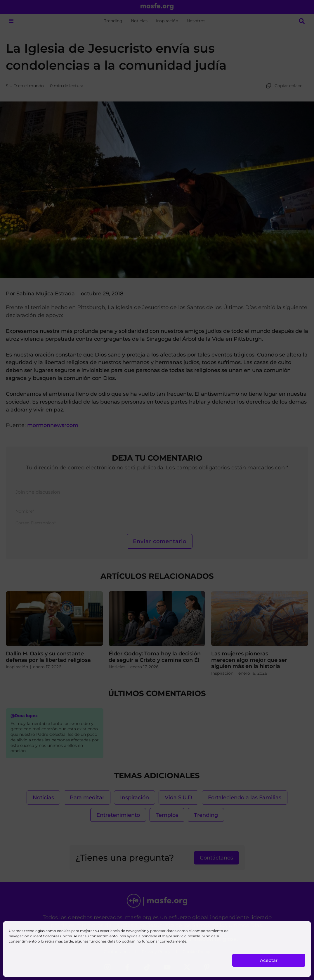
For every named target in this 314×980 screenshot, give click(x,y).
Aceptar (269, 960)
